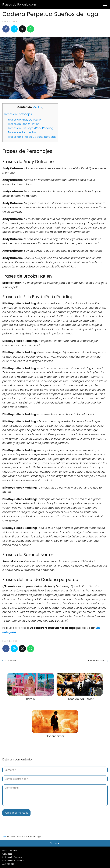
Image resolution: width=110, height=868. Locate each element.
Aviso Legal (8, 864)
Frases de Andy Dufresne (24, 120)
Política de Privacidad (13, 861)
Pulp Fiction (11, 661)
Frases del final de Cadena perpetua (32, 137)
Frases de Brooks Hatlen (24, 124)
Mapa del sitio (10, 851)
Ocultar (38, 107)
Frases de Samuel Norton (25, 132)
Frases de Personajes (18, 114)
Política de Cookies (12, 857)
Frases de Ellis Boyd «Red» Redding (31, 128)
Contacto (7, 854)
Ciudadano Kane (96, 661)
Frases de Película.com (19, 4)
